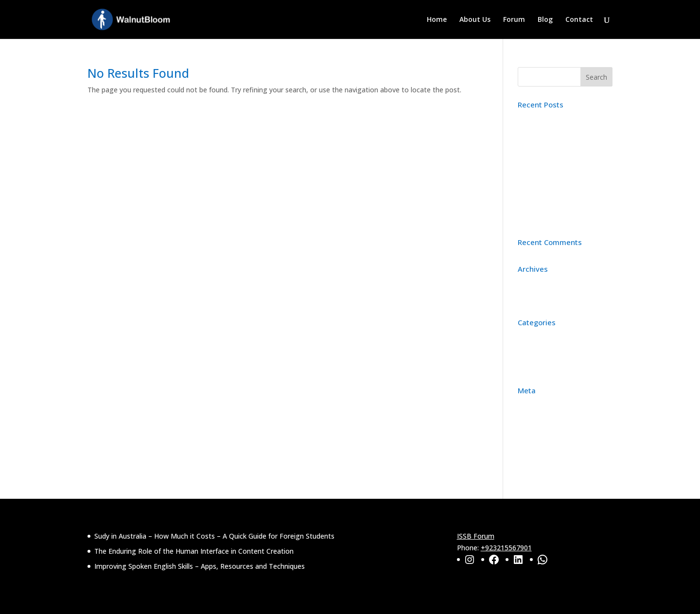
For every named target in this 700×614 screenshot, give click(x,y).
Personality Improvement (558, 366)
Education (534, 352)
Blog (545, 20)
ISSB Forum (476, 536)
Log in (528, 420)
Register (531, 405)
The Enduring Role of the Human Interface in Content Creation (562, 168)
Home (437, 20)
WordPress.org (541, 465)
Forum (514, 20)
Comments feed (543, 450)
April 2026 (533, 283)
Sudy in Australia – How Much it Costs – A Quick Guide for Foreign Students (565, 131)
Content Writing (543, 337)
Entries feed (537, 435)
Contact (579, 20)
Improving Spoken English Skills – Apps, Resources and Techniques (562, 207)
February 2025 (540, 298)
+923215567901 (506, 548)
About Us (475, 20)
